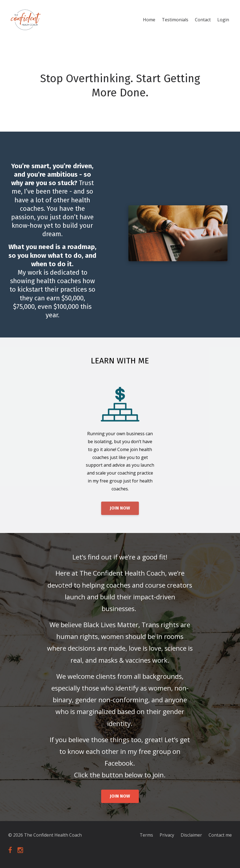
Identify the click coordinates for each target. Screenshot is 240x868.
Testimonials (175, 20)
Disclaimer (191, 835)
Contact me (220, 835)
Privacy (167, 835)
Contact (203, 20)
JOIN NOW (120, 508)
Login (223, 20)
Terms (146, 835)
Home (149, 20)
